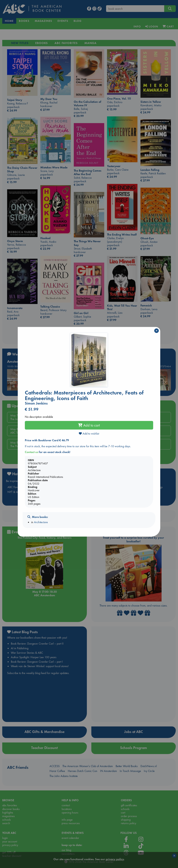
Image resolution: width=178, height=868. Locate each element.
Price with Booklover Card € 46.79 (47, 440)
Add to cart (89, 425)
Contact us (31, 452)
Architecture (41, 522)
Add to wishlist (89, 434)
